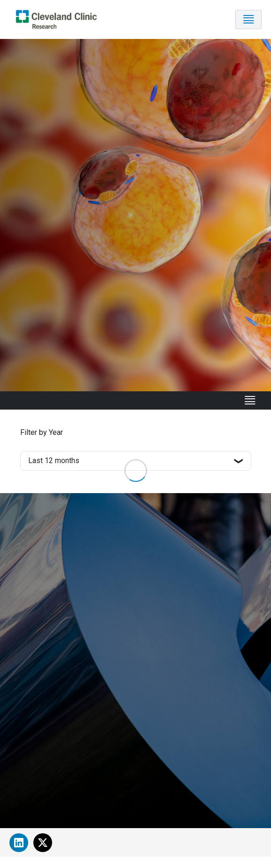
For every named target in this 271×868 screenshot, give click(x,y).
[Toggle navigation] (248, 19)
